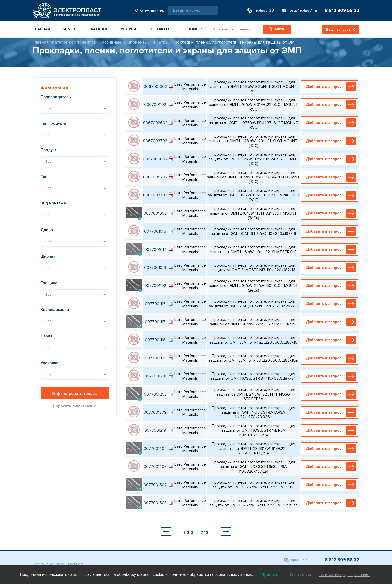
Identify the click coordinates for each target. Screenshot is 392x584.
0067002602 (155, 123)
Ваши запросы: (341, 30)
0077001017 (155, 250)
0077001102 (155, 286)
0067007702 (155, 195)
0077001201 (155, 376)
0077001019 (155, 268)
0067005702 (155, 177)
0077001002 (155, 213)
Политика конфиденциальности (59, 564)
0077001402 (155, 449)
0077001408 (155, 467)
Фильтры (160, 42)
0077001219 (155, 430)
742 (205, 533)
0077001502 (155, 485)
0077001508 (155, 503)
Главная (41, 29)
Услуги (128, 29)
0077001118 (155, 340)
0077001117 (155, 322)
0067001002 (155, 87)
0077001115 (155, 304)
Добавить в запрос (331, 87)
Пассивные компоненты (123, 42)
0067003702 (155, 141)
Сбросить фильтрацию (75, 406)
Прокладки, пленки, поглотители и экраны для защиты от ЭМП (235, 42)
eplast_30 (296, 560)
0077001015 (155, 231)
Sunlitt (71, 29)
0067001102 (155, 105)
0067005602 (155, 159)
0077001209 (155, 412)
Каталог (100, 29)
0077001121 (155, 358)
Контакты (159, 29)
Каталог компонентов (74, 42)
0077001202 (155, 394)
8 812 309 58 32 (342, 10)
